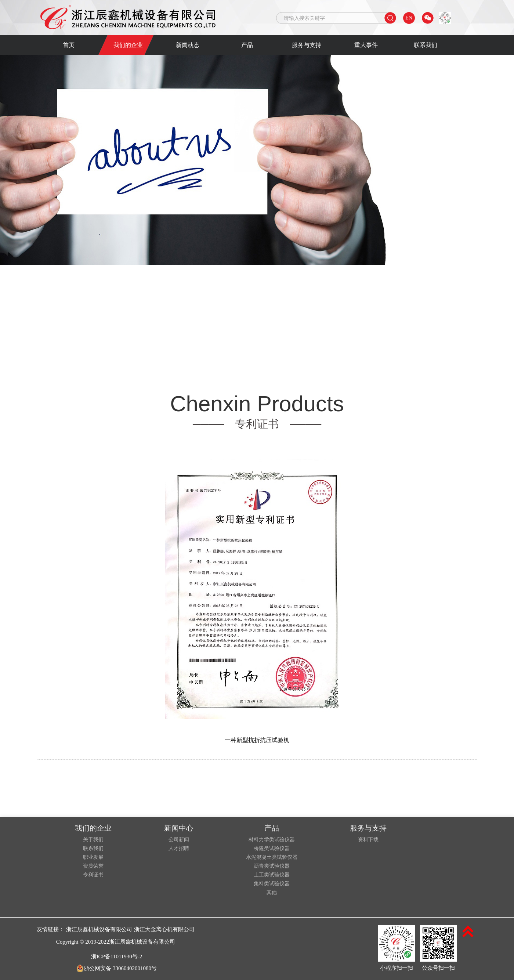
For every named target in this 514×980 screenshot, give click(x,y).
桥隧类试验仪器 (272, 849)
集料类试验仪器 (272, 884)
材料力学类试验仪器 (272, 840)
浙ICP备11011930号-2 (117, 957)
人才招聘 (179, 849)
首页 (69, 45)
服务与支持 (307, 45)
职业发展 (93, 857)
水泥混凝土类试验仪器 (272, 857)
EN (409, 18)
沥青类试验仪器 (272, 866)
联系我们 (426, 45)
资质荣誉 (93, 866)
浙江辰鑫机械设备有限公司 (99, 929)
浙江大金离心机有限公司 (164, 929)
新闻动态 (188, 45)
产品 (247, 45)
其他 (272, 893)
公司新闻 (179, 840)
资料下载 (368, 840)
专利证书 (93, 875)
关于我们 (93, 840)
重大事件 (366, 45)
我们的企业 (128, 45)
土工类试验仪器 (272, 875)
